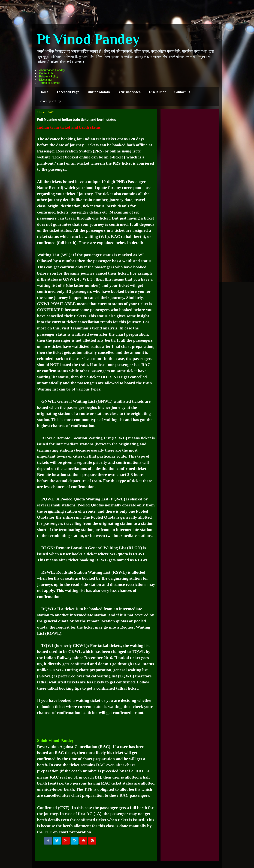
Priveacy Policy (49, 76)
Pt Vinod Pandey (88, 39)
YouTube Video (130, 92)
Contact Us (46, 73)
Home (44, 92)
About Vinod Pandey (52, 70)
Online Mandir (99, 92)
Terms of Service (50, 83)
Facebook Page (68, 92)
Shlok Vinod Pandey (55, 740)
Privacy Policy (50, 101)
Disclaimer (46, 80)
